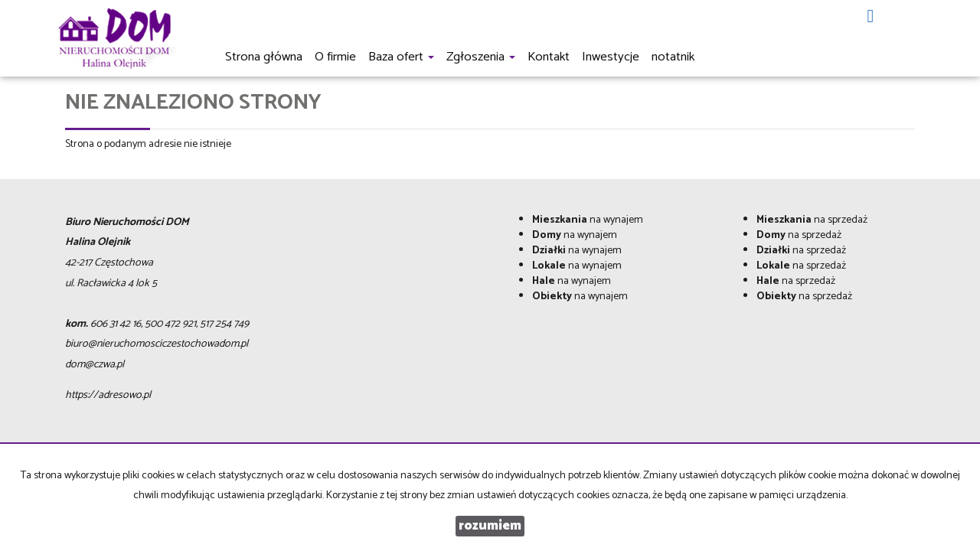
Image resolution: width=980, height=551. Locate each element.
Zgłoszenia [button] (481, 57)
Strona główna (264, 57)
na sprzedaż (812, 220)
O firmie (335, 57)
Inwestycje (611, 57)
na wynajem (588, 220)
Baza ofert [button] (401, 57)
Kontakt (549, 57)
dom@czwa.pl (95, 365)
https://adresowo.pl (108, 395)
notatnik (673, 57)
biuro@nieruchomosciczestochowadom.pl (157, 344)
